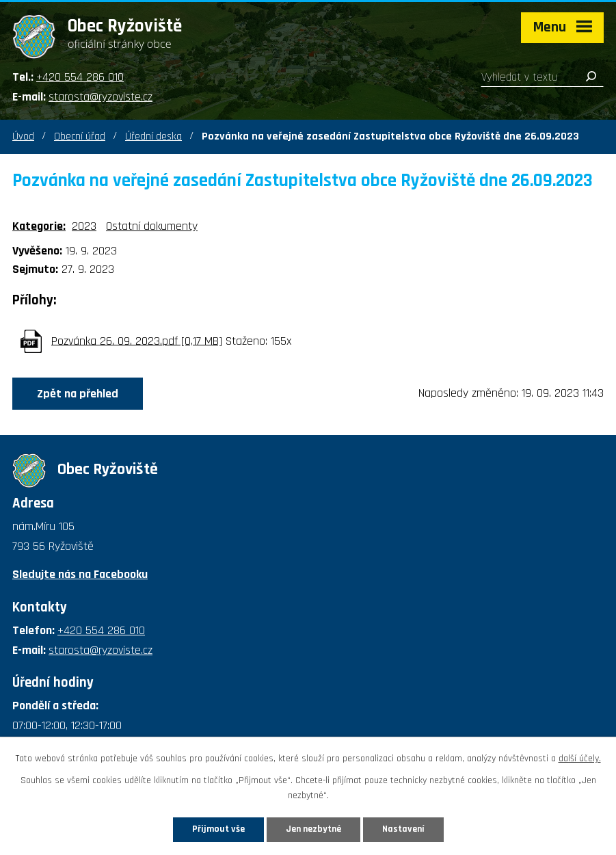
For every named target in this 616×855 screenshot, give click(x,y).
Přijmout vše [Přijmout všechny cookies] (218, 829)
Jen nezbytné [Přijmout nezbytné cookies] (313, 829)
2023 (84, 226)
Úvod (23, 136)
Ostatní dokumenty (152, 226)
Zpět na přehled (78, 394)
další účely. (580, 759)
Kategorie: (39, 226)
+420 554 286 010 (80, 77)
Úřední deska (153, 136)
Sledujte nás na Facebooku (80, 574)
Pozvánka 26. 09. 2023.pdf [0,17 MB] (137, 340)
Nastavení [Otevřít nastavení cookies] (403, 829)
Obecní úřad (80, 136)
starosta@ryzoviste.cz (101, 97)
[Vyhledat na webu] (542, 77)
